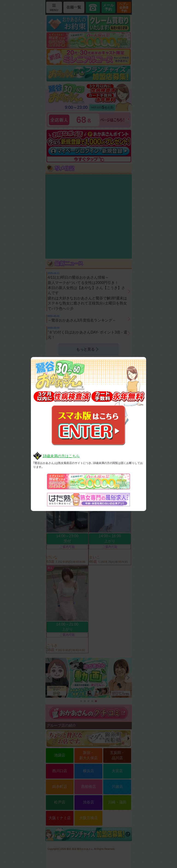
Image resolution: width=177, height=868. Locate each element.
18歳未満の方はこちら (61, 456)
